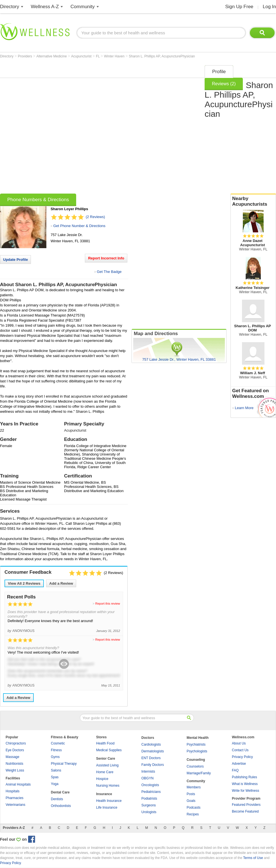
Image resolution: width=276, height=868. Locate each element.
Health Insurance (109, 801)
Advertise (239, 764)
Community (83, 7)
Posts (191, 794)
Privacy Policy (242, 757)
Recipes (193, 814)
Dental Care (60, 792)
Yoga (55, 784)
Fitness (56, 750)
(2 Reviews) (95, 217)
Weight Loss (15, 770)
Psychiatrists (196, 744)
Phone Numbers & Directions (38, 200)
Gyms (55, 757)
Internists (148, 771)
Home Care (105, 772)
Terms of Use (253, 858)
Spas (55, 777)
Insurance (104, 794)
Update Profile (15, 260)
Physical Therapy (64, 764)
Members (194, 787)
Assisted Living (107, 765)
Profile (219, 72)
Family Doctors (153, 765)
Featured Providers (246, 805)
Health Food (105, 743)
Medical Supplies (109, 750)
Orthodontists (61, 806)
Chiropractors (16, 743)
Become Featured (245, 811)
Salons (56, 770)
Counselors (195, 766)
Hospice (102, 779)
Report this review (108, 604)
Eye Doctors (15, 750)
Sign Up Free (239, 7)
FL (98, 56)
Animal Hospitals (18, 784)
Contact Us (240, 750)
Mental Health (198, 738)
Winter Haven (115, 56)
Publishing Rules (244, 777)
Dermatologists (153, 751)
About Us (239, 743)
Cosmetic (58, 743)
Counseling (196, 760)
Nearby (253, 201)
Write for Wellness (246, 791)
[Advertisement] (65, 128)
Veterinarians (15, 805)
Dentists (57, 799)
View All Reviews (24, 583)
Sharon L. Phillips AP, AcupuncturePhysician (162, 56)
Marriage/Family (199, 773)
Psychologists (197, 751)
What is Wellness (245, 784)
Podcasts (194, 808)
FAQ (235, 770)
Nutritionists (14, 764)
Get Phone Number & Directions (79, 226)
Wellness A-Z (45, 7)
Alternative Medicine (52, 56)
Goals (191, 801)
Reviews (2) (224, 84)
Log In (269, 7)
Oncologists (150, 785)
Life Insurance (107, 808)
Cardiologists (151, 744)
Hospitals (13, 791)
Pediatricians (151, 792)
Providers (25, 56)
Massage (13, 757)
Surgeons (149, 805)
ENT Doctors (151, 758)
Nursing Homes (108, 786)
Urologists (149, 812)
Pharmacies (14, 798)
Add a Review (61, 583)
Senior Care (106, 759)
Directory (10, 7)
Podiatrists (149, 799)
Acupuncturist (82, 56)
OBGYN (147, 778)
